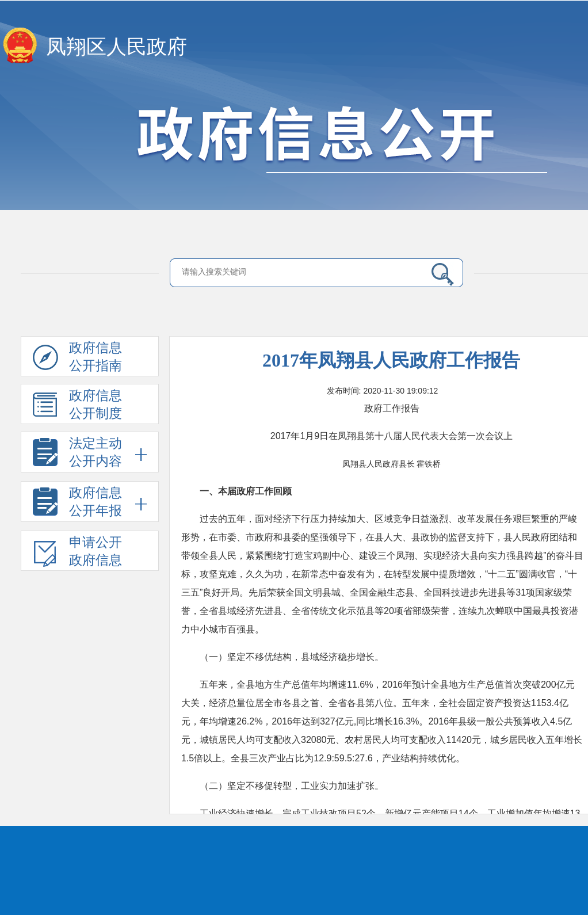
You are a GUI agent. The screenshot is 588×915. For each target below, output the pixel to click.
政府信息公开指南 (77, 359)
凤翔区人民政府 (117, 47)
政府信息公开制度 (77, 406)
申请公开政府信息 (77, 553)
